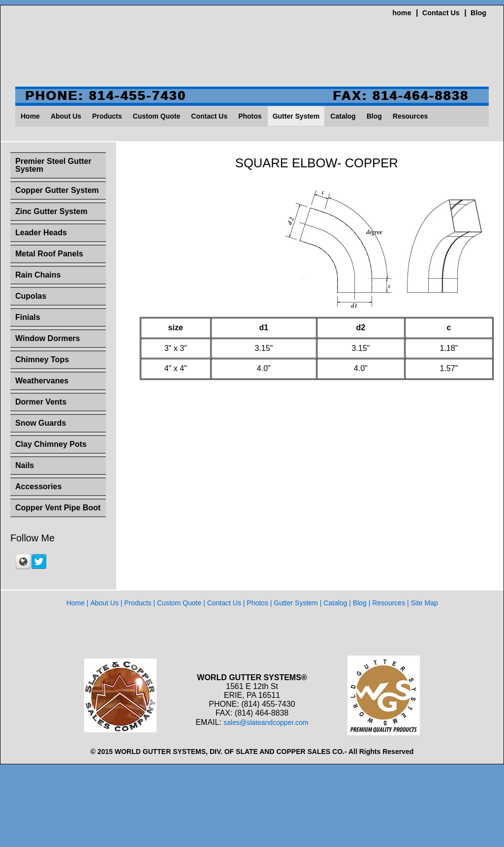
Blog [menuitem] (374, 116)
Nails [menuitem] (25, 465)
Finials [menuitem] (28, 317)
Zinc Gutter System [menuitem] (51, 211)
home (402, 13)
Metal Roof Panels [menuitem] (49, 254)
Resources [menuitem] (410, 116)
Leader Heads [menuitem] (41, 233)
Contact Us (441, 13)
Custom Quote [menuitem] (157, 116)
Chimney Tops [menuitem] (42, 360)
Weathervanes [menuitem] (42, 381)
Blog (478, 13)
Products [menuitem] (107, 116)
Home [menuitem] (30, 116)
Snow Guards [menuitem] (41, 423)
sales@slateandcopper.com (266, 722)
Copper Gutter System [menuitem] (57, 190)
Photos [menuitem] (250, 116)
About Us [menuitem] (66, 116)
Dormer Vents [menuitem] (41, 402)
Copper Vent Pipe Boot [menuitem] (58, 508)
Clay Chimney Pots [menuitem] (51, 444)
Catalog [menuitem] (343, 116)
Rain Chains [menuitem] (38, 275)
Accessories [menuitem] (38, 486)
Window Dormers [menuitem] (47, 338)
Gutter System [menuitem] (296, 116)
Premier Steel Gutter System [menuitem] (53, 165)
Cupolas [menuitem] (31, 296)
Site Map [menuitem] (425, 603)
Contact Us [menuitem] (209, 116)
